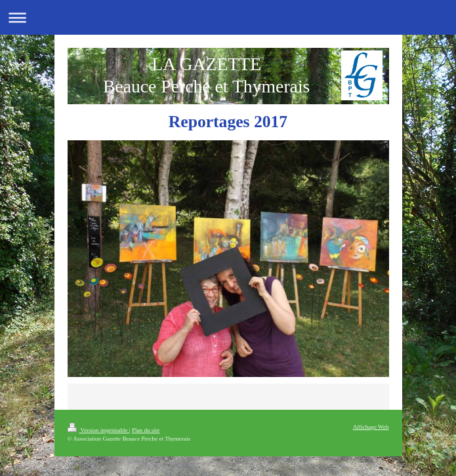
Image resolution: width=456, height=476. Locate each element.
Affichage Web (371, 427)
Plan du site (146, 430)
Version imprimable (98, 430)
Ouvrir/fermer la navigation (228, 17)
